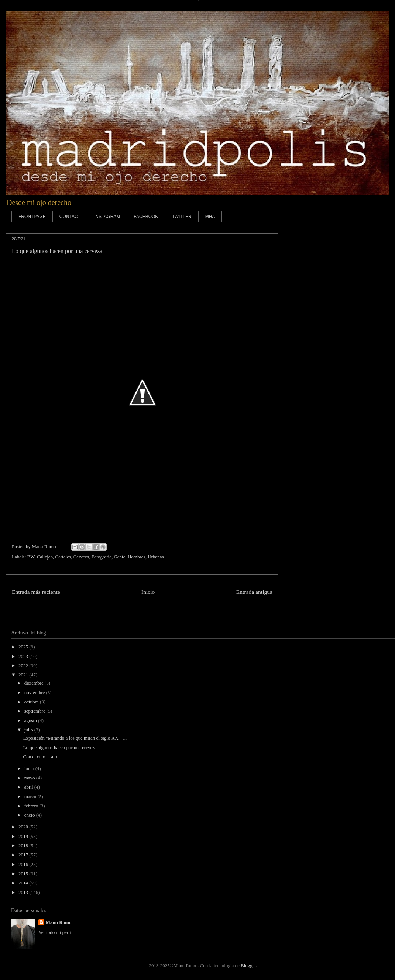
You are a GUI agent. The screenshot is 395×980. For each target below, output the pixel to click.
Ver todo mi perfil (56, 932)
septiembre (35, 711)
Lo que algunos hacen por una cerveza (60, 747)
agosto (31, 721)
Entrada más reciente (36, 592)
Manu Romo (59, 922)
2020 (24, 827)
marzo (31, 797)
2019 (24, 836)
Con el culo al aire (40, 757)
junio (30, 768)
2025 (24, 647)
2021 (24, 675)
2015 (24, 874)
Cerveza (81, 557)
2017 (24, 855)
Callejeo (45, 557)
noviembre (35, 692)
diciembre (35, 683)
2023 (24, 656)
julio (29, 730)
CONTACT (70, 217)
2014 (24, 883)
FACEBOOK (146, 217)
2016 (24, 864)
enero (30, 815)
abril (29, 787)
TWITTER (181, 217)
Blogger (248, 965)
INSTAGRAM (107, 217)
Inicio (148, 592)
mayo (30, 778)
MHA (210, 217)
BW (31, 557)
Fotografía (102, 557)
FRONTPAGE (32, 217)
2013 (24, 892)
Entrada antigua (254, 592)
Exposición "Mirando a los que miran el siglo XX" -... (75, 738)
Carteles (63, 557)
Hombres (137, 557)
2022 (24, 666)
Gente (119, 557)
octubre (32, 702)
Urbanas (156, 557)
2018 (24, 846)
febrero (32, 806)
